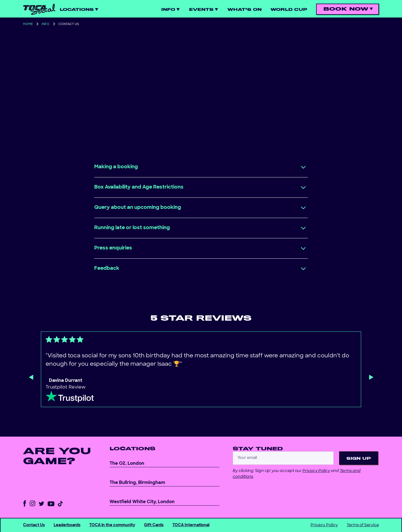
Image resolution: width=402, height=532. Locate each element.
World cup (289, 10)
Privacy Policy (316, 476)
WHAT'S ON (245, 10)
